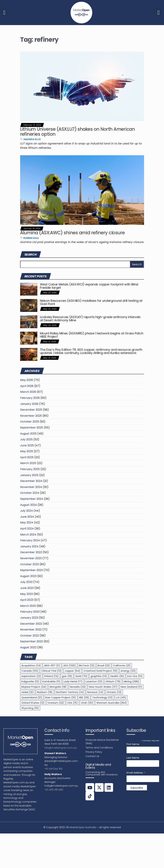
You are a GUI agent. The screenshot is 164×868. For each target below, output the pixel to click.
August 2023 (28, 576)
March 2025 (28, 463)
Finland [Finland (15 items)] (51, 676)
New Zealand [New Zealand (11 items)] (131, 687)
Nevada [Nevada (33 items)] (78, 687)
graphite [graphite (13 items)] (99, 676)
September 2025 (32, 428)
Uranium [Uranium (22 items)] (56, 703)
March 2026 (28, 392)
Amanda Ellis (32, 139)
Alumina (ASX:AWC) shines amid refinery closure (72, 233)
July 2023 (26, 582)
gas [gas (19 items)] (67, 676)
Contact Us (92, 756)
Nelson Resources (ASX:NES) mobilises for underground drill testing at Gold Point (91, 302)
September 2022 (31, 641)
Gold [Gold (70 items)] (81, 676)
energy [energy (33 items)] (128, 671)
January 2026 (29, 404)
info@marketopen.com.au (61, 748)
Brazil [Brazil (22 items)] (104, 665)
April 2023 (27, 600)
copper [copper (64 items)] (73, 671)
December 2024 (31, 481)
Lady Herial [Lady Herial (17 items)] (73, 681)
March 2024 (28, 535)
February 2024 (30, 540)
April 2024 (27, 529)
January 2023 (29, 618)
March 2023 (28, 606)
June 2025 (27, 445)
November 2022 (31, 630)
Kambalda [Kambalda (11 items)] (51, 681)
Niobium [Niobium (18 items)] (45, 692)
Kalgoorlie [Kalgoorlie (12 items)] (30, 681)
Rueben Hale (31, 238)
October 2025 (30, 422)
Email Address (136, 773)
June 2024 (27, 517)
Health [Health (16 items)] (117, 676)
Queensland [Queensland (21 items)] (32, 697)
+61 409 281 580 (54, 790)
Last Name (133, 758)
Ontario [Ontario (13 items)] (114, 692)
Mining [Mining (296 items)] (131, 681)
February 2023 (30, 612)
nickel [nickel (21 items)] (28, 692)
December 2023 (31, 552)
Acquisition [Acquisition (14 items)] (31, 665)
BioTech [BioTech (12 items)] (87, 665)
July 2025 (26, 439)
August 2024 (28, 505)
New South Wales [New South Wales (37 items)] (103, 687)
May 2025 (27, 451)
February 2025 (30, 469)
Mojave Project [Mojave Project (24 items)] (34, 687)
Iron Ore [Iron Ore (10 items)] (135, 676)
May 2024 (27, 523)
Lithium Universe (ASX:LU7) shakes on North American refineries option (77, 132)
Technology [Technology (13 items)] (102, 697)
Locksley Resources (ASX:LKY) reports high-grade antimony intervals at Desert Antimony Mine (90, 319)
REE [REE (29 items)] (84, 697)
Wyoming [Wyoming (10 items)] (30, 708)
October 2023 (30, 564)
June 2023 (27, 588)
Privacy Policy (94, 752)
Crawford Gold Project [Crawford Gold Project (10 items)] (100, 671)
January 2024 (29, 546)
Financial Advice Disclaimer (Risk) (102, 742)
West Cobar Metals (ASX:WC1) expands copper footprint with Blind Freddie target (89, 286)
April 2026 (27, 386)
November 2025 (31, 416)
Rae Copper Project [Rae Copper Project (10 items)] (61, 697)
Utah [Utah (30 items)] (87, 703)
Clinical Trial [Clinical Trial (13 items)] (51, 671)
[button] (4, 13)
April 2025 (27, 457)
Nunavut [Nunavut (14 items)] (95, 692)
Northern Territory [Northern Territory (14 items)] (70, 692)
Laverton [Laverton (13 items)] (94, 681)
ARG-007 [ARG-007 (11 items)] (52, 665)
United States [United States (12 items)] (33, 703)
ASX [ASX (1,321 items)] (70, 665)
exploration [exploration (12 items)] (31, 676)
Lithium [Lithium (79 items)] (113, 681)
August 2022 (28, 647)
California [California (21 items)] (122, 665)
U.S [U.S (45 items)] (121, 697)
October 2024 (30, 493)
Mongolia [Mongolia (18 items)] (58, 687)
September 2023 (31, 570)
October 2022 (30, 636)
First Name (133, 744)
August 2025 (28, 434)
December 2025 (31, 410)
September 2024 (32, 499)
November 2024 (31, 487)
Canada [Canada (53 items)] (30, 671)
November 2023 (31, 558)
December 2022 (31, 624)
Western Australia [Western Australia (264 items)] (112, 703)
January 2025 (29, 475)
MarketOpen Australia (83, 827)
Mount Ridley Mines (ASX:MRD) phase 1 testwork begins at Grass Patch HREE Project (92, 335)
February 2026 (30, 398)
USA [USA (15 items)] (72, 703)
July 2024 (27, 511)
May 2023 (27, 594)
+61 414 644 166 (53, 769)
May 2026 (27, 380)
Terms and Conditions (99, 748)
